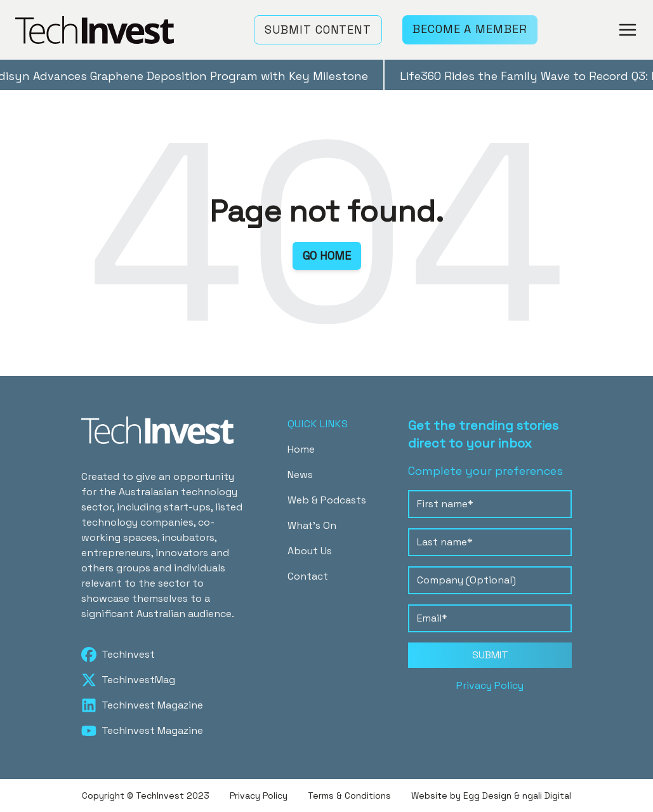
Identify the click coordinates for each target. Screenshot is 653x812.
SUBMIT (490, 655)
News (300, 475)
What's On (312, 525)
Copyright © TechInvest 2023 (146, 795)
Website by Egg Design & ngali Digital (491, 795)
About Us (310, 551)
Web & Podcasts (327, 500)
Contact (308, 576)
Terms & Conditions (349, 795)
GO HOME (327, 256)
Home (301, 449)
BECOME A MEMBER (470, 29)
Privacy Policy (490, 685)
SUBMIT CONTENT (318, 30)
